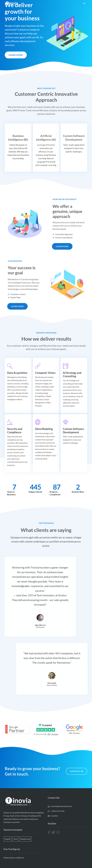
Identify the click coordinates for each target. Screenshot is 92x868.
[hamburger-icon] (84, 3)
